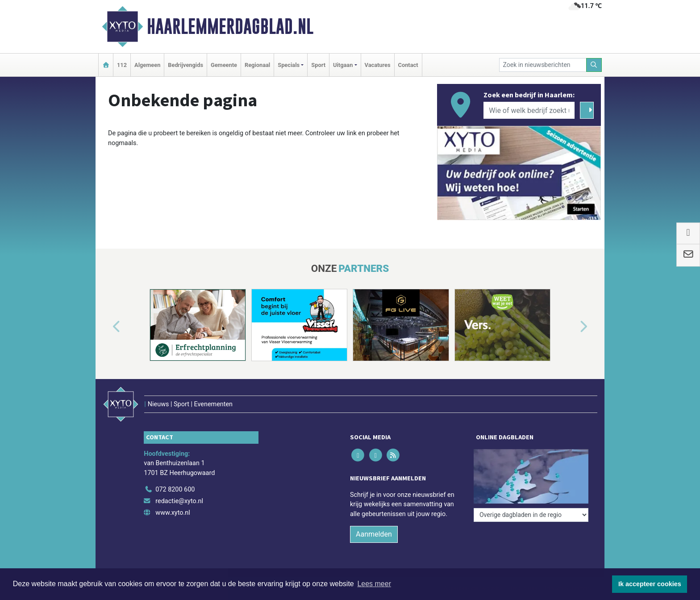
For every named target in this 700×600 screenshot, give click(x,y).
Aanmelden (374, 534)
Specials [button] (289, 65)
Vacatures (378, 65)
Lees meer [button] (374, 584)
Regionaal (257, 65)
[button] (106, 327)
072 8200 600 (175, 490)
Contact (408, 65)
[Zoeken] (594, 65)
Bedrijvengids (185, 65)
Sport (318, 65)
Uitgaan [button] (343, 65)
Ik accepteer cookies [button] (650, 584)
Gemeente (224, 65)
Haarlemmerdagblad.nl (230, 26)
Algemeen (147, 65)
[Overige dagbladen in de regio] (531, 515)
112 (122, 65)
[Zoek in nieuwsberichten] (543, 65)
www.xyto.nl (173, 513)
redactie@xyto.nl (179, 501)
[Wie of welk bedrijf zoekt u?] (529, 110)
